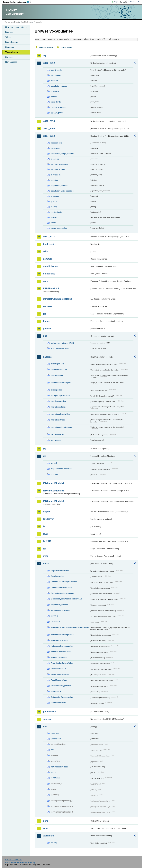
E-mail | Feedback (13, 860)
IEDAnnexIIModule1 (54, 483)
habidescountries (58, 401)
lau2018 (47, 541)
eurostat (47, 306)
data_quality (56, 75)
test (45, 727)
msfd (46, 556)
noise (46, 563)
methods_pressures (59, 164)
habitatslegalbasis (59, 407)
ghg (45, 336)
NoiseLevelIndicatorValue (62, 646)
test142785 (55, 778)
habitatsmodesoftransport (62, 427)
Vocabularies (11, 52)
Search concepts (67, 47)
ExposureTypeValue (59, 605)
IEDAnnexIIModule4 (54, 501)
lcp (45, 549)
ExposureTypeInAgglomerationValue (66, 599)
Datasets (9, 32)
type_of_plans (57, 113)
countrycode (56, 70)
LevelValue (55, 622)
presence (55, 91)
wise (45, 828)
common (48, 259)
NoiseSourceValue (59, 657)
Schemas (9, 47)
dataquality (49, 274)
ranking (54, 207)
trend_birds (56, 102)
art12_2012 (49, 63)
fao (45, 314)
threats (54, 217)
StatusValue (56, 691)
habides (47, 357)
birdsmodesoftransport (61, 383)
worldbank (49, 836)
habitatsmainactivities (60, 414)
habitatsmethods (58, 420)
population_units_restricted (63, 191)
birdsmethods (57, 375)
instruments (56, 440)
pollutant (55, 474)
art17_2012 (49, 136)
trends (54, 223)
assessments (56, 143)
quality (54, 201)
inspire (47, 512)
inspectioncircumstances (62, 469)
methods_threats (58, 169)
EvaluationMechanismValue (63, 593)
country (54, 843)
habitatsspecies (58, 434)
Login (116, 2)
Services (9, 57)
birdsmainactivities (59, 369)
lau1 (45, 526)
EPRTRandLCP (51, 288)
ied (45, 456)
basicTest (55, 733)
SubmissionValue (58, 703)
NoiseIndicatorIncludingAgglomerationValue (70, 627)
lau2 (45, 534)
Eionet (16, 22)
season (54, 97)
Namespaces (11, 62)
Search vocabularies (46, 47)
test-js (53, 772)
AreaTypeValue (57, 576)
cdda (46, 251)
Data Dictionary (26, 22)
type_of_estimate (58, 107)
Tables (8, 37)
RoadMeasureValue (59, 680)
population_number (59, 86)
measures (55, 159)
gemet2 (47, 329)
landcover (48, 519)
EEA (17, 2)
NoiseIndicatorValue (59, 640)
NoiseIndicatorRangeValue (62, 635)
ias (45, 449)
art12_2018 (49, 121)
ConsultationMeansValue (61, 588)
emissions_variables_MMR (62, 343)
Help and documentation (16, 27)
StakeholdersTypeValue (61, 686)
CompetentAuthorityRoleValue (64, 582)
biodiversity (49, 244)
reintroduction (57, 212)
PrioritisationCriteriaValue (62, 663)
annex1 (54, 463)
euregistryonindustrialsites (57, 299)
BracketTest (56, 739)
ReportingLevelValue (60, 674)
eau (52, 750)
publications (50, 712)
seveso (47, 719)
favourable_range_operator (62, 154)
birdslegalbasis (57, 364)
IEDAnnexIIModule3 (54, 491)
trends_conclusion (59, 228)
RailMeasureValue (58, 669)
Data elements (12, 42)
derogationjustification (60, 395)
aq (44, 56)
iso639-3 (54, 616)
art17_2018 (49, 237)
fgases (47, 321)
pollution (55, 180)
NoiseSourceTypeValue (61, 652)
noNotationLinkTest (59, 767)
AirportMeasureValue (60, 571)
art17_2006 (49, 128)
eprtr (46, 281)
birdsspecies (56, 390)
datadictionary (51, 266)
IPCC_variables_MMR (60, 348)
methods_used (57, 175)
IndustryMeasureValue (60, 610)
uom (45, 821)
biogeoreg (55, 148)
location (54, 81)
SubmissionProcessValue (62, 697)
